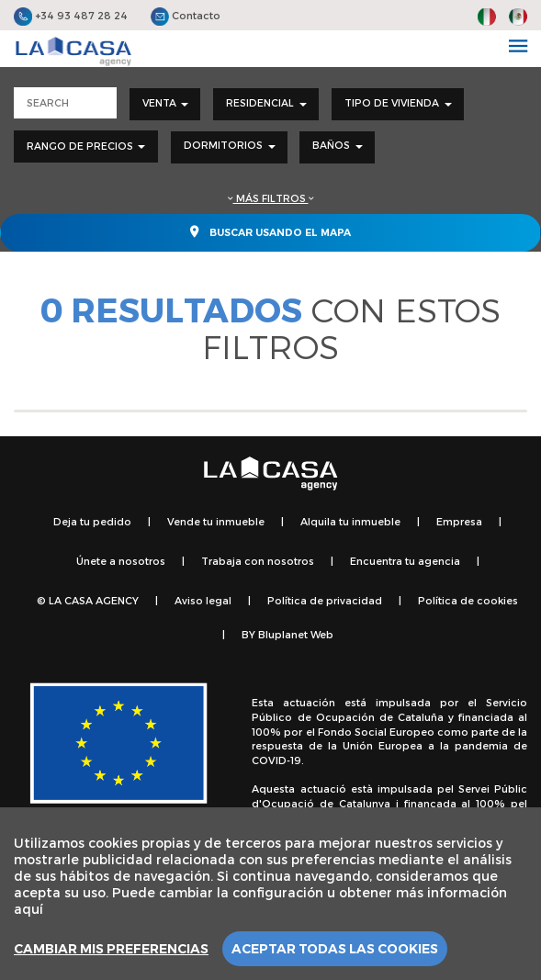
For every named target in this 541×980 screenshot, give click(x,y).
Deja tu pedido (92, 521)
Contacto (186, 15)
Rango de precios (86, 146)
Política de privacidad (325, 600)
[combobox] (165, 104)
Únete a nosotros (121, 561)
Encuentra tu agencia (405, 561)
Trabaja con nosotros (258, 561)
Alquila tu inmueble (350, 521)
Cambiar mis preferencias (111, 949)
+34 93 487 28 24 (71, 15)
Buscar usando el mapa (270, 231)
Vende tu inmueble (216, 521)
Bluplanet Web (296, 634)
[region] (270, 894)
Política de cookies (468, 600)
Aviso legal (203, 600)
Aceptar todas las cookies (335, 949)
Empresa (459, 521)
